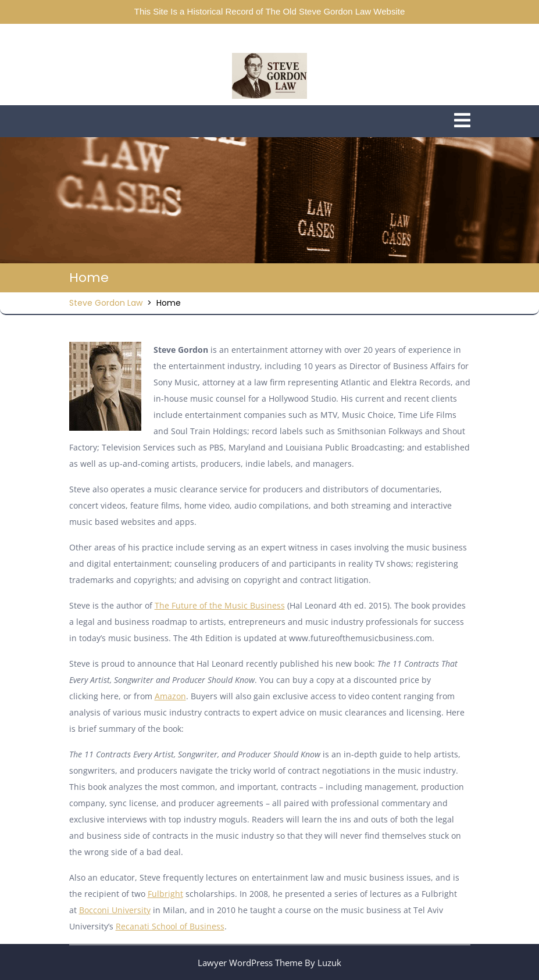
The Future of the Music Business (220, 605)
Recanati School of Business (170, 926)
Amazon (170, 696)
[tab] (462, 121)
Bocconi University (115, 910)
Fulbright (165, 894)
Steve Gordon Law (106, 303)
